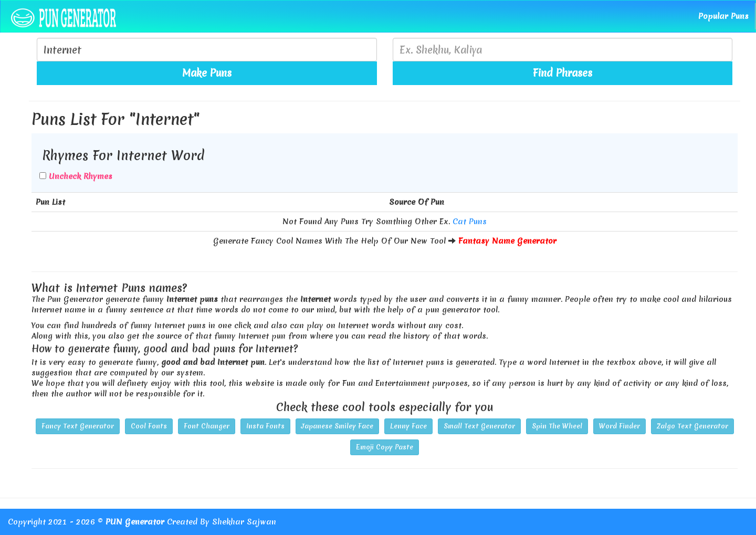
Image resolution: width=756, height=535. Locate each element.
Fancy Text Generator (78, 426)
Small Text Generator (479, 426)
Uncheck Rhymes (81, 176)
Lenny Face (408, 426)
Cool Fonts (149, 426)
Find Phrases (563, 73)
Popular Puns (723, 16)
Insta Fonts (265, 426)
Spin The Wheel (557, 426)
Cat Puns (470, 222)
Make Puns (207, 73)
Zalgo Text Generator (692, 426)
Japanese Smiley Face (337, 426)
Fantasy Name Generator (507, 241)
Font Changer (207, 426)
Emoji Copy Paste (385, 447)
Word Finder (619, 426)
